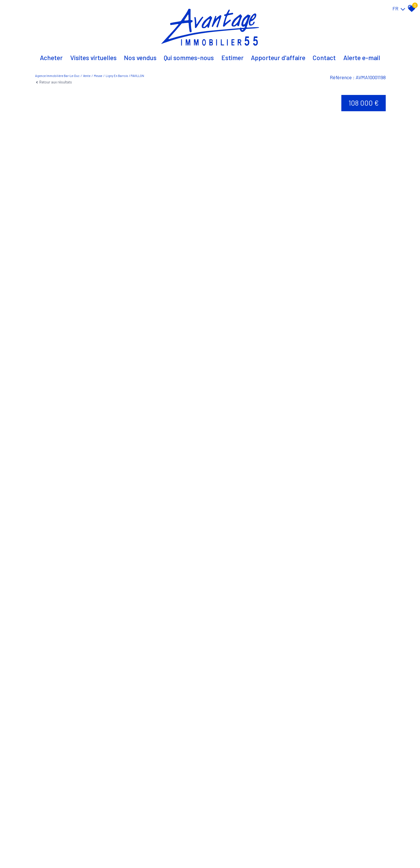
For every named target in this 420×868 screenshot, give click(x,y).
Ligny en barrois (117, 76)
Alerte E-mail (362, 58)
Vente (87, 76)
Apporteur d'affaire (278, 58)
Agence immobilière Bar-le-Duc (57, 76)
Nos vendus (140, 58)
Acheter (51, 58)
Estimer (232, 58)
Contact (324, 58)
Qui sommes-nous (189, 58)
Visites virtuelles (93, 58)
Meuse (98, 76)
